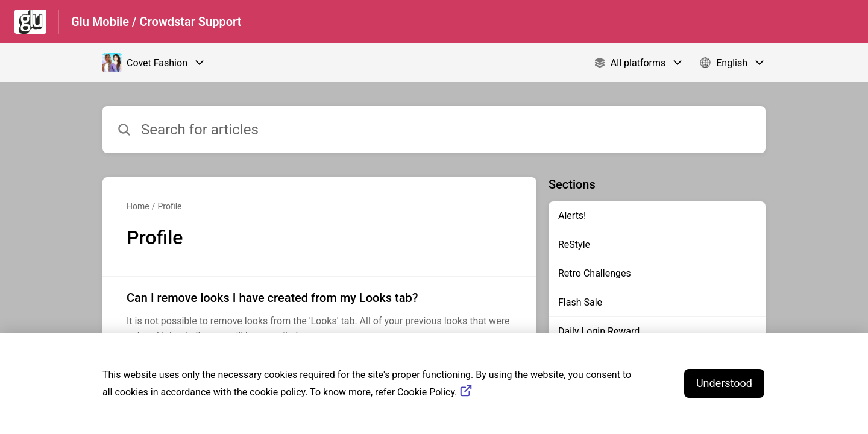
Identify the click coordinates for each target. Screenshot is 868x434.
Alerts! (572, 215)
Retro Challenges (595, 273)
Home (138, 206)
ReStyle (574, 244)
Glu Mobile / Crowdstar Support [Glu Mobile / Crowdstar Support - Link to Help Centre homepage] (156, 22)
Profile (169, 206)
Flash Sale (580, 302)
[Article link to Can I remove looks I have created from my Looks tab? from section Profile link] (319, 316)
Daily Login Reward (599, 331)
